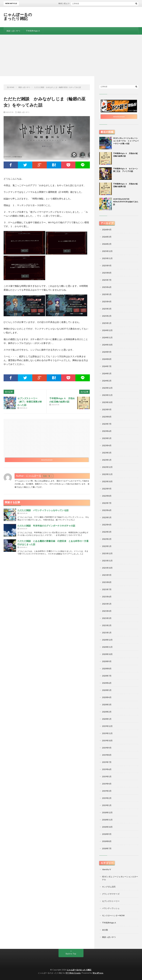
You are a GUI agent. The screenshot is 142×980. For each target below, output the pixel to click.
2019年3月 (107, 791)
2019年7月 (107, 762)
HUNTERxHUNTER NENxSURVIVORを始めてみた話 (126, 202)
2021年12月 (107, 553)
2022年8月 (107, 496)
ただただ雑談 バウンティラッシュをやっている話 (43, 510)
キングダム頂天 (109, 887)
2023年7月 (107, 424)
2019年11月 (107, 733)
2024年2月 (107, 381)
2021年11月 (107, 561)
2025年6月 (107, 287)
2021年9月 (107, 575)
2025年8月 (107, 273)
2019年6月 (107, 769)
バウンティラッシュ (111, 908)
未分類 (105, 930)
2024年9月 (107, 352)
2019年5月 (107, 776)
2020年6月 (107, 683)
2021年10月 (107, 568)
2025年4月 (107, 302)
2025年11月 (107, 258)
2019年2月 (107, 798)
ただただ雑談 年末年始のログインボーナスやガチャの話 (46, 526)
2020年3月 (107, 705)
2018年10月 (107, 827)
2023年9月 (107, 409)
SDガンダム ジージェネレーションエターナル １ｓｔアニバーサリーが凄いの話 (126, 141)
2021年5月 (107, 604)
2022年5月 (107, 517)
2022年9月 (107, 489)
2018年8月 (107, 841)
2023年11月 (107, 395)
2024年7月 (107, 366)
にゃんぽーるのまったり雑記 (18, 16)
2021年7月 (107, 589)
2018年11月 (107, 820)
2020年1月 (107, 719)
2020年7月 (107, 676)
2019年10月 (107, 741)
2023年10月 (107, 402)
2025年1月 (107, 323)
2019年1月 (107, 805)
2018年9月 (107, 834)
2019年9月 (107, 748)
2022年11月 (107, 474)
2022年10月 (107, 481)
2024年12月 (107, 330)
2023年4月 (107, 445)
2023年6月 (107, 431)
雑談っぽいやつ (13, 31)
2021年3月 (107, 618)
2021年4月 (107, 611)
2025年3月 (107, 309)
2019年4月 (107, 784)
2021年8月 (107, 582)
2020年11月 (107, 647)
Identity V (106, 869)
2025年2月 (107, 316)
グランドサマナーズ (111, 894)
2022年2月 (107, 539)
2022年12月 (107, 467)
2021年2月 (107, 625)
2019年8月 (107, 755)
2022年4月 (107, 525)
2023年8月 (107, 417)
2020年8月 (107, 669)
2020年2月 (107, 712)
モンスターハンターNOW (113, 915)
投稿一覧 (47, 476)
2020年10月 (107, 654)
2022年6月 (107, 510)
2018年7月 (107, 848)
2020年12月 (107, 640)
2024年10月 (107, 345)
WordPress (98, 973)
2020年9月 (107, 661)
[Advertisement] (71, 55)
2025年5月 (107, 294)
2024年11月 (107, 337)
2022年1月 (107, 546)
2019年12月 (107, 726)
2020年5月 (107, 690)
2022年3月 (107, 532)
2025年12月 (107, 251)
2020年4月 (107, 697)
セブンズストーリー (111, 901)
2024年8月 (107, 359)
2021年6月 (107, 597)
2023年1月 (107, 460)
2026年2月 (107, 244)
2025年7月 (107, 280)
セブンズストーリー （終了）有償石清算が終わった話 (30, 402)
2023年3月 (107, 453)
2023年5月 (107, 438)
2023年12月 (107, 388)
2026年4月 (107, 230)
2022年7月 (107, 503)
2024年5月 (107, 373)
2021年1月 (107, 633)
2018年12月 (107, 812)
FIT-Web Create (73, 973)
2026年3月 (107, 237)
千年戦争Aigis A (33, 31)
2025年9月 (107, 266)
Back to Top (71, 954)
